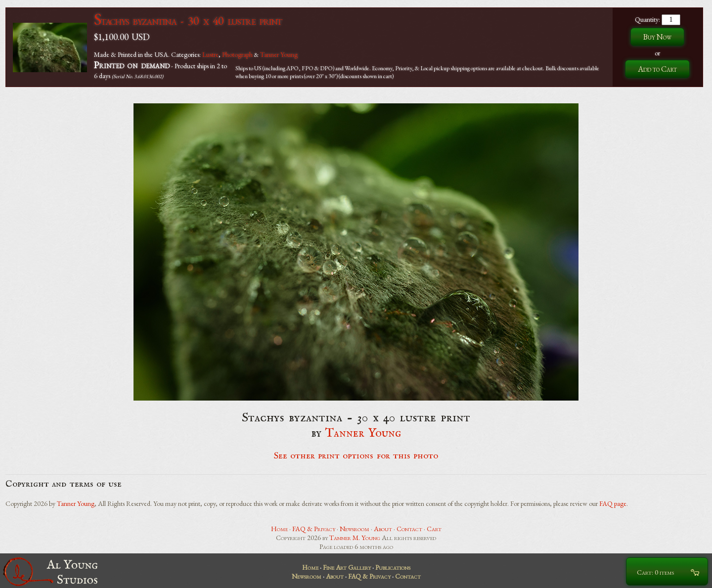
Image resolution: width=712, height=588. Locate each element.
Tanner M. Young (355, 538)
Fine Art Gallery (347, 567)
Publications (393, 567)
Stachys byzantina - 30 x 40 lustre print (188, 21)
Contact (409, 529)
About (383, 529)
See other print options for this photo (356, 456)
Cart (434, 529)
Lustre (210, 54)
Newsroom (355, 529)
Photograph (237, 54)
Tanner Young (279, 54)
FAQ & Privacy (314, 529)
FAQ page (613, 503)
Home (279, 529)
